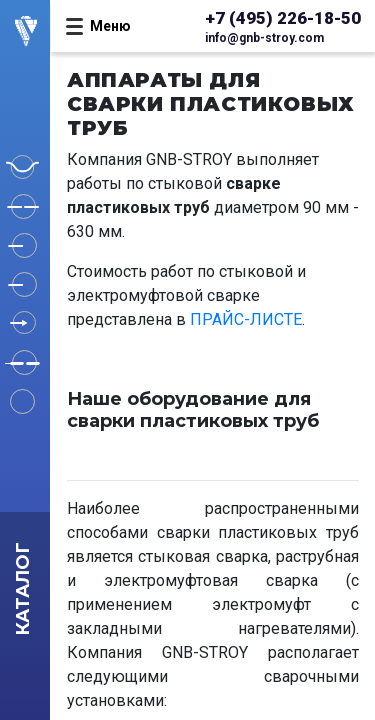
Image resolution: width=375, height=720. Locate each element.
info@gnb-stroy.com (264, 38)
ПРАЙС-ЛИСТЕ (246, 319)
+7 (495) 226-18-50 (283, 18)
